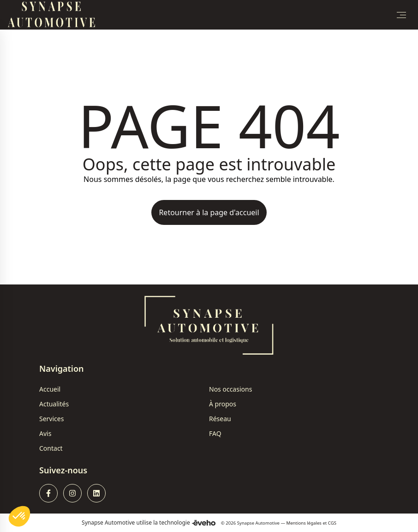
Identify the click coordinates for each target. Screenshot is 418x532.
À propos (223, 404)
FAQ (215, 433)
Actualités (54, 404)
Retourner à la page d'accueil (209, 212)
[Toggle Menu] (401, 15)
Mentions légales (304, 523)
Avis (45, 433)
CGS (332, 523)
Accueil (50, 389)
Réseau (220, 419)
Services (51, 419)
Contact (51, 448)
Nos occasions (230, 389)
